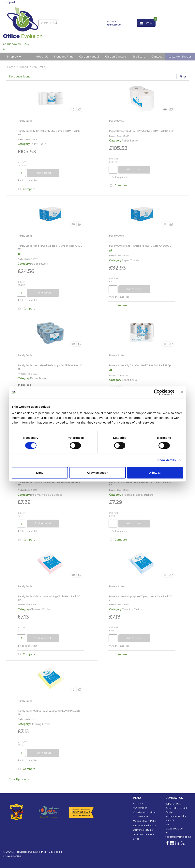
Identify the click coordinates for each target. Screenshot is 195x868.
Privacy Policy (140, 817)
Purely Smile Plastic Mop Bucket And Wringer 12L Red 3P (49, 483)
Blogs (136, 839)
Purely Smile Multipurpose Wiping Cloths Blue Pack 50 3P (141, 598)
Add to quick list (27, 180)
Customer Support (180, 56)
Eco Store (139, 56)
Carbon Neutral (89, 56)
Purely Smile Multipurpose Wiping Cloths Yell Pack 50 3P (49, 713)
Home (11, 67)
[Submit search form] (55, 22)
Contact (157, 56)
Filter (183, 76)
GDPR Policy (140, 808)
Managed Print (64, 56)
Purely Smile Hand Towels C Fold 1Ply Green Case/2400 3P (50, 247)
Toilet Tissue (38, 144)
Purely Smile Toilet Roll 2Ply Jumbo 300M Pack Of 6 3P (142, 131)
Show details (167, 460)
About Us (42, 56)
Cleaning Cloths (40, 609)
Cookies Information (144, 812)
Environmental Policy (144, 826)
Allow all (155, 473)
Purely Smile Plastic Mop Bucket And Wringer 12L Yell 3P (140, 483)
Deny (40, 473)
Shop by (12, 56)
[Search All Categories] (49, 23)
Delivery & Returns (143, 830)
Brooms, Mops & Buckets (46, 495)
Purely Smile (25, 121)
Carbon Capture (116, 56)
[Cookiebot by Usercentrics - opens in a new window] (157, 392)
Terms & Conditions (144, 834)
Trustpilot (9, 2)
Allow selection (97, 473)
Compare (26, 189)
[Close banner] (182, 392)
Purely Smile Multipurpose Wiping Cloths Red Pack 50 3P (49, 598)
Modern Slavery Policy (145, 821)
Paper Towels (39, 264)
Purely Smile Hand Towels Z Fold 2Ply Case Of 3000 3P (141, 246)
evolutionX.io (14, 856)
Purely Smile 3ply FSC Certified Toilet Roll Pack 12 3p (140, 365)
